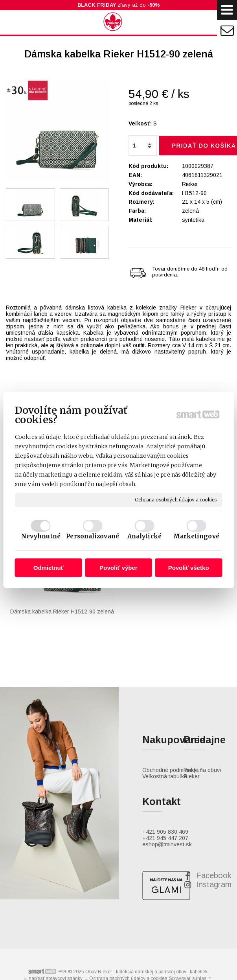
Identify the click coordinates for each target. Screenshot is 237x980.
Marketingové (196, 536)
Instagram (214, 828)
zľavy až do (119, 5)
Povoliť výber (118, 568)
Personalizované (93, 536)
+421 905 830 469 (165, 776)
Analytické (144, 536)
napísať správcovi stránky (56, 922)
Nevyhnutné (41, 536)
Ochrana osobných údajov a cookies (176, 500)
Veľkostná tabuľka (165, 720)
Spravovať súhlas (188, 922)
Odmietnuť (49, 568)
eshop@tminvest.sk (167, 788)
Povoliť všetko (189, 568)
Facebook (214, 819)
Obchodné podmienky (169, 714)
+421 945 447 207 (165, 782)
